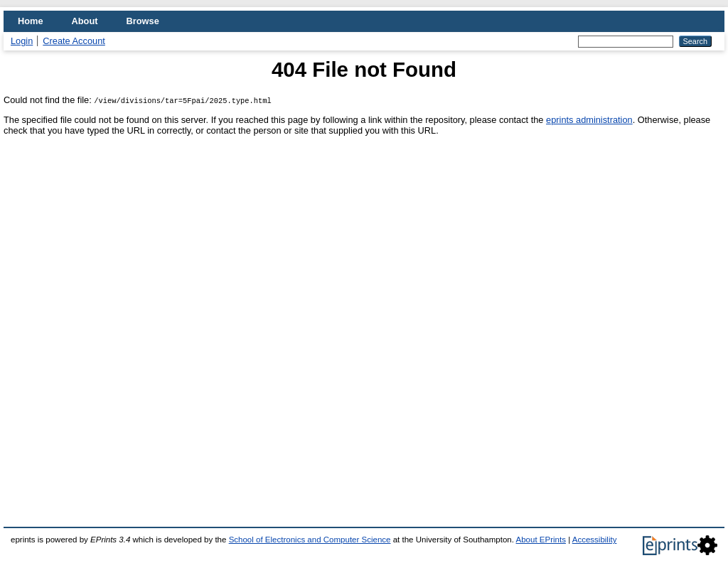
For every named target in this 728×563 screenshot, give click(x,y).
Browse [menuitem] (143, 21)
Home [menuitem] (31, 21)
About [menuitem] (85, 21)
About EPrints (541, 540)
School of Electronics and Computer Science (310, 540)
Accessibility (595, 540)
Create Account (74, 41)
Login (22, 41)
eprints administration (589, 120)
